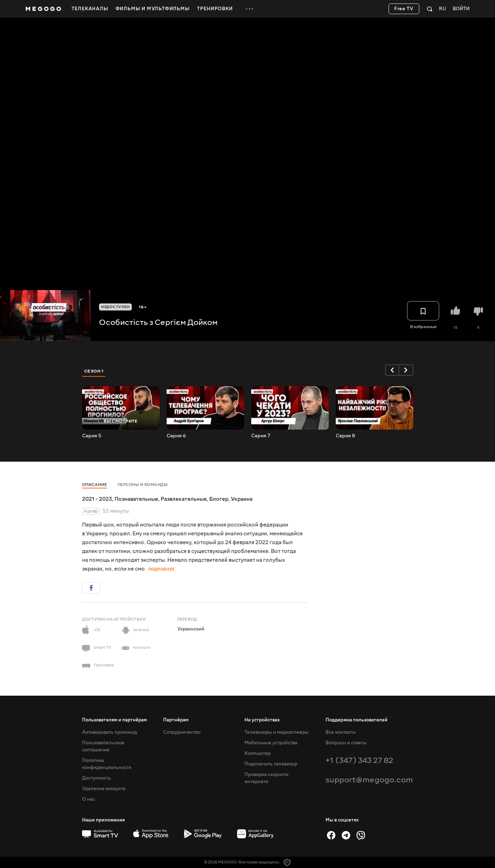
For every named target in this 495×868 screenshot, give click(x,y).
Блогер (219, 499)
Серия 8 (345, 436)
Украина (242, 499)
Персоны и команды (143, 485)
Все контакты (341, 732)
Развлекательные (184, 499)
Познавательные (136, 499)
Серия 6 (176, 436)
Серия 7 (261, 436)
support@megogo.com (369, 780)
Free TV (404, 9)
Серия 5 (92, 436)
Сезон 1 (94, 371)
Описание (95, 485)
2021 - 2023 (97, 499)
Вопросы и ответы (346, 743)
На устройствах (262, 720)
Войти (461, 9)
